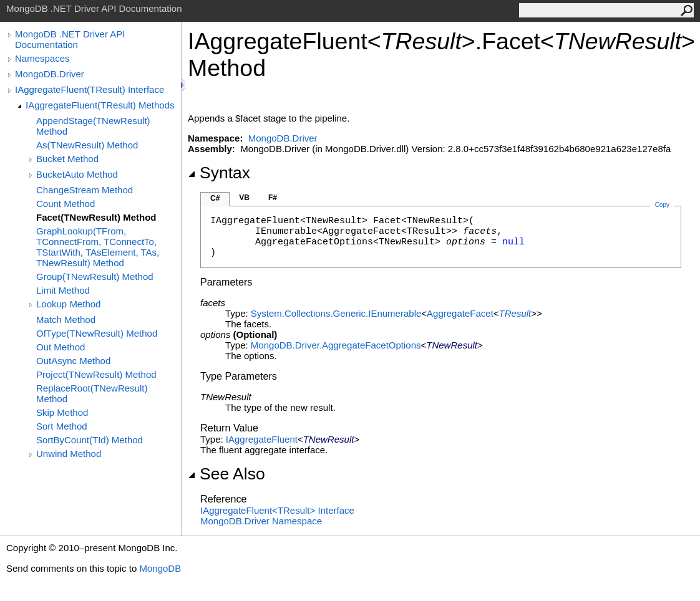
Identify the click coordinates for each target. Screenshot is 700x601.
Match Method (66, 320)
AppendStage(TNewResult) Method (93, 126)
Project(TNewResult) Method (96, 374)
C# (215, 198)
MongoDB (160, 568)
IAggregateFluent (262, 439)
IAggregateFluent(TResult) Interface (90, 89)
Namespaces (42, 58)
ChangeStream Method (85, 190)
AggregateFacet (460, 313)
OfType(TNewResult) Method (97, 333)
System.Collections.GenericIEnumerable (336, 313)
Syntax (219, 173)
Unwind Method (69, 454)
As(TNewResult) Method (87, 145)
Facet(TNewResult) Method (96, 217)
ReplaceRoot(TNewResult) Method (92, 393)
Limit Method (63, 290)
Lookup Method (68, 304)
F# (273, 198)
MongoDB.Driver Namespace (261, 521)
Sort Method (62, 426)
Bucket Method (67, 159)
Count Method (66, 204)
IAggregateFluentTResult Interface (277, 510)
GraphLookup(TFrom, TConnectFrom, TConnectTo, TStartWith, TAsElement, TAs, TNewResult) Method (98, 247)
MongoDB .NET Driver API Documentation (70, 39)
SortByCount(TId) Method (90, 440)
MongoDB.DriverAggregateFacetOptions (336, 345)
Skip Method (62, 412)
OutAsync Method (73, 361)
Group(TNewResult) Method (95, 276)
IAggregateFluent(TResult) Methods (100, 105)
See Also (226, 474)
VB (244, 198)
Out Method (61, 347)
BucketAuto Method (77, 174)
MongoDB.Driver (50, 74)
